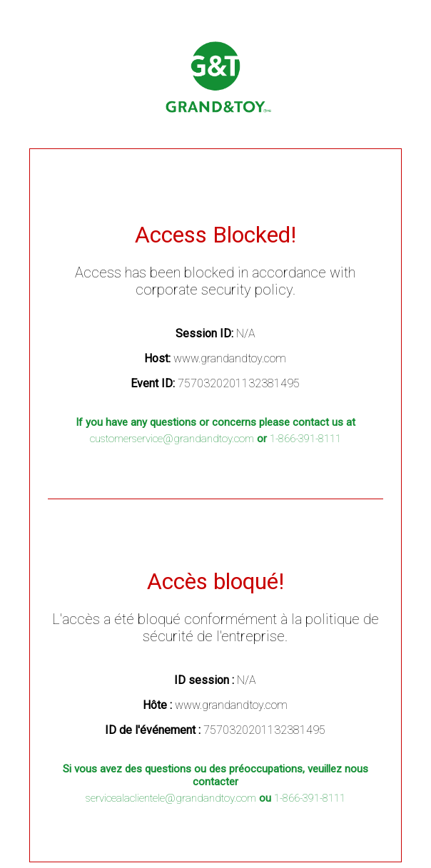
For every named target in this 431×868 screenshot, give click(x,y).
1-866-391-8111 (305, 439)
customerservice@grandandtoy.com (172, 439)
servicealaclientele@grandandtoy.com (171, 798)
